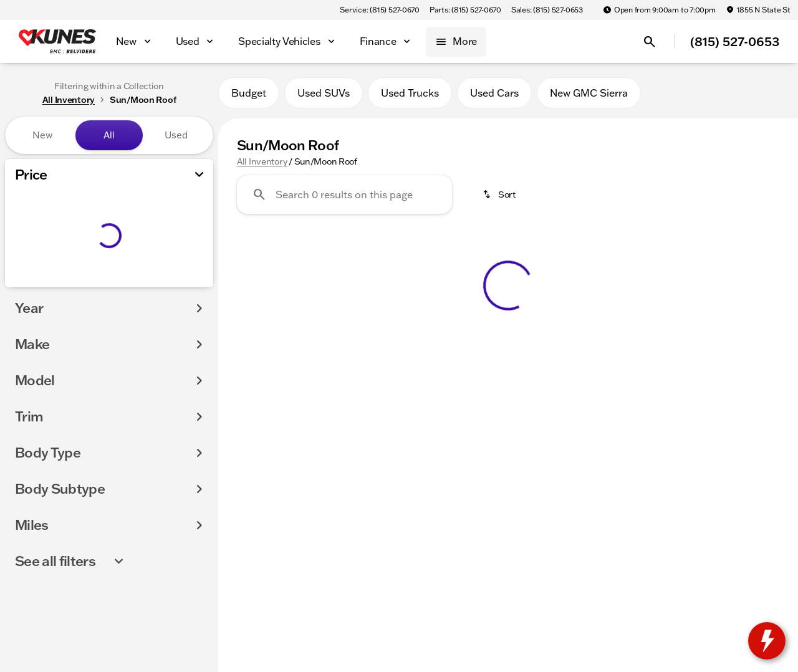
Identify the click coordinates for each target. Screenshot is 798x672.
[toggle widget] (767, 641)
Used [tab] (176, 135)
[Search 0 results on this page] (344, 194)
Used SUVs (324, 93)
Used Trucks (410, 93)
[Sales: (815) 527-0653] (547, 10)
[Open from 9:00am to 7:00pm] (659, 10)
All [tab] (109, 135)
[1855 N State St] (758, 10)
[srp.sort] (500, 194)
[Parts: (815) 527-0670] (465, 10)
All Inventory (262, 161)
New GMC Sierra (589, 93)
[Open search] (650, 42)
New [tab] (42, 135)
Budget (249, 93)
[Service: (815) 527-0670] (379, 10)
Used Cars (494, 93)
